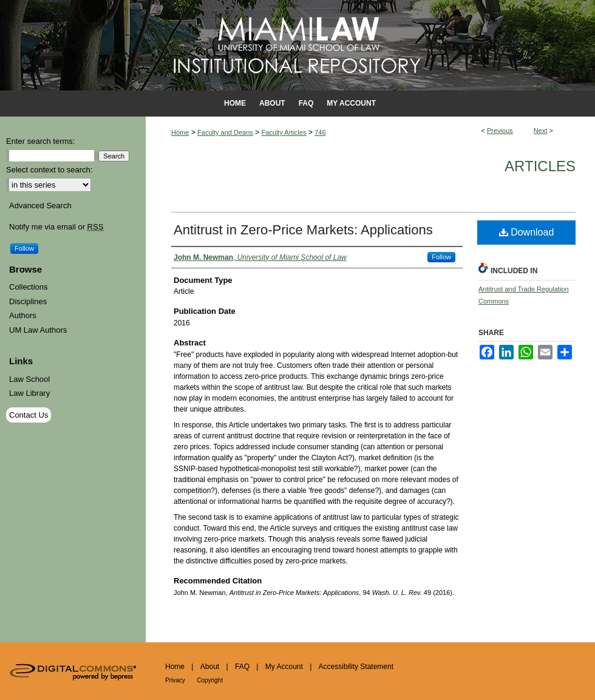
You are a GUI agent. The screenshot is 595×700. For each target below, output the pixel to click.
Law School (29, 379)
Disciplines (28, 301)
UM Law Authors (38, 330)
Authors (23, 315)
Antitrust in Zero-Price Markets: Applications (303, 230)
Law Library (29, 393)
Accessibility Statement (356, 667)
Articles (540, 166)
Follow (441, 257)
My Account (284, 667)
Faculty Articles (284, 132)
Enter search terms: (40, 141)
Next (541, 131)
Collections (29, 287)
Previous (500, 131)
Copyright (210, 680)
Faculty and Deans (225, 132)
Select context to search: (49, 170)
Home (180, 132)
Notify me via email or (56, 227)
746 (320, 132)
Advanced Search (40, 206)
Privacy (175, 680)
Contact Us (29, 415)
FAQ (242, 667)
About (210, 667)
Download (527, 232)
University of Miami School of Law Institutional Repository (297, 45)
